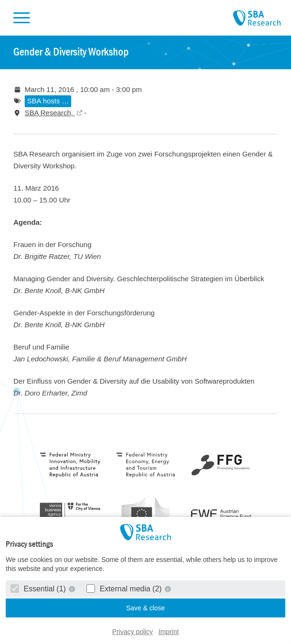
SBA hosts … (48, 101)
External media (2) (125, 589)
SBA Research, (50, 113)
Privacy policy (132, 632)
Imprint (169, 632)
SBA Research (257, 18)
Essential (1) (39, 589)
